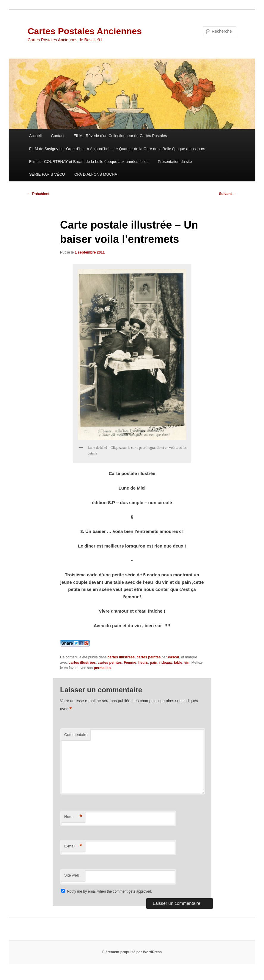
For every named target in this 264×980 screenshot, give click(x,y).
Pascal (173, 657)
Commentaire (76, 735)
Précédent (38, 194)
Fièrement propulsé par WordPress (132, 952)
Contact (58, 136)
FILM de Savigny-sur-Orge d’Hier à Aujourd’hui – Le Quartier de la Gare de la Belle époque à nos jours (117, 149)
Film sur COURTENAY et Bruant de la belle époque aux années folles (89, 162)
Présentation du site (175, 162)
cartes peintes (149, 657)
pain (154, 663)
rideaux (166, 663)
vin (187, 663)
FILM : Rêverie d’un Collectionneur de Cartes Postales (120, 136)
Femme (130, 663)
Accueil (35, 136)
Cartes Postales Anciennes (85, 31)
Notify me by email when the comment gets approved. (107, 891)
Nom (73, 817)
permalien (102, 668)
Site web (72, 875)
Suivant (228, 194)
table (178, 663)
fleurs (143, 663)
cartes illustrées (121, 657)
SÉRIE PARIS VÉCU (47, 174)
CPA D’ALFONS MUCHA (96, 174)
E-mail (73, 846)
